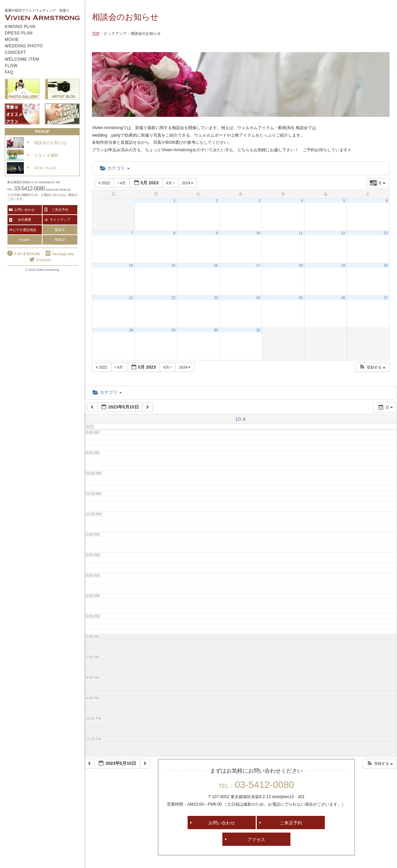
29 (173, 330)
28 (131, 330)
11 (301, 233)
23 (216, 298)
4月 (122, 183)
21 (131, 298)
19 (343, 265)
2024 (188, 183)
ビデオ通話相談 (25, 230)
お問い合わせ (222, 823)
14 (131, 265)
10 (258, 233)
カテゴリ (115, 168)
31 (258, 330)
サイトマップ (60, 219)
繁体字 (60, 230)
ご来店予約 (291, 823)
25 (301, 298)
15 (173, 265)
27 (386, 298)
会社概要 (25, 219)
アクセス (256, 839)
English (25, 240)
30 (216, 330)
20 (386, 265)
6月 (171, 183)
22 (173, 298)
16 (216, 265)
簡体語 (60, 240)
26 (343, 298)
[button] (372, 367)
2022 (105, 183)
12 (343, 233)
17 (258, 265)
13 (386, 233)
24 (258, 298)
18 (301, 265)
